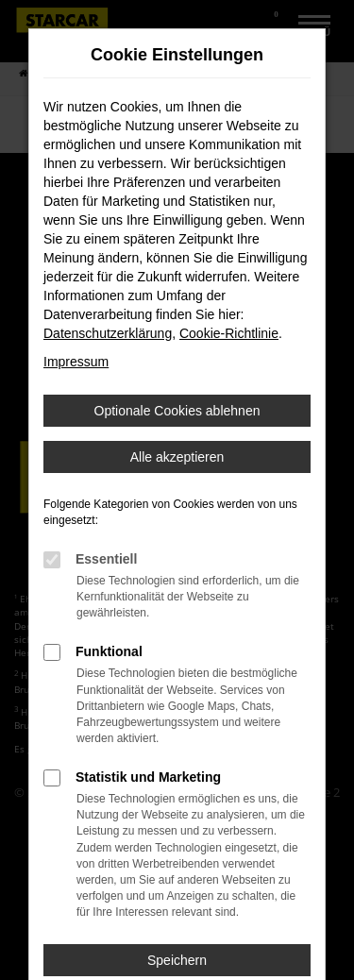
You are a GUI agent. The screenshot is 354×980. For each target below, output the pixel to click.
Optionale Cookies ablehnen (177, 411)
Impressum (76, 362)
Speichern (177, 960)
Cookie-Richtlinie (229, 333)
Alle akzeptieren (177, 457)
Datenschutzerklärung (108, 333)
